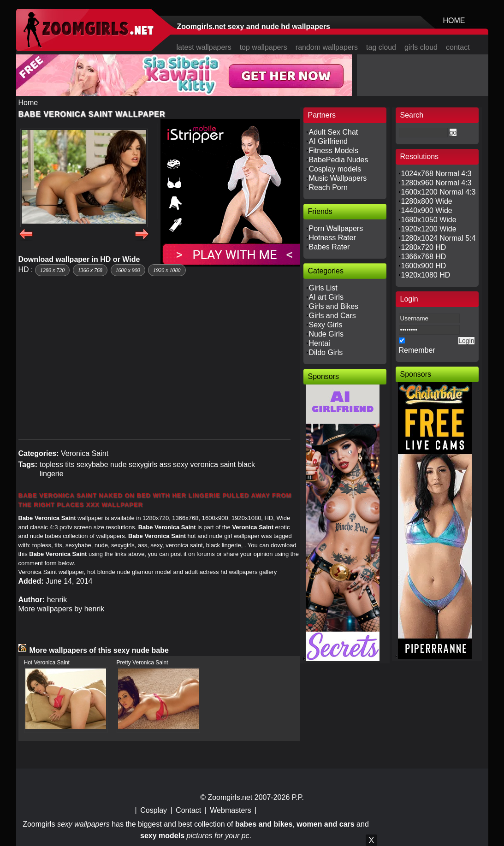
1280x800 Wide (427, 201)
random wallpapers (327, 47)
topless (51, 464)
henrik (57, 600)
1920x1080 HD (426, 275)
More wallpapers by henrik (62, 609)
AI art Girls (326, 297)
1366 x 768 (90, 270)
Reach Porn (329, 187)
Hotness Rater (332, 238)
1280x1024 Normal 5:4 (439, 238)
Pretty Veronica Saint (142, 663)
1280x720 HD (424, 247)
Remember (417, 350)
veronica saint (213, 464)
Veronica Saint (85, 453)
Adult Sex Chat (334, 132)
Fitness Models (334, 151)
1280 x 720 (52, 270)
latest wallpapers (204, 47)
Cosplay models (335, 169)
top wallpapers (264, 47)
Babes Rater (329, 247)
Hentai (320, 343)
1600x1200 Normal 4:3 (439, 192)
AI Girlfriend (328, 141)
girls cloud (421, 47)
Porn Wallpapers (336, 228)
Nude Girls (326, 334)
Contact (188, 810)
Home (28, 103)
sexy (181, 464)
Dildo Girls (326, 352)
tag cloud (381, 47)
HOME (454, 21)
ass (165, 464)
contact (458, 47)
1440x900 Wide (427, 210)
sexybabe (92, 464)
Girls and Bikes (334, 306)
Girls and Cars (332, 316)
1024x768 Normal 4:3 (436, 174)
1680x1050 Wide (429, 220)
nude (119, 464)
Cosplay (154, 810)
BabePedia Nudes (339, 160)
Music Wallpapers (338, 178)
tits (70, 464)
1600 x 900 (128, 270)
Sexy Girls (326, 325)
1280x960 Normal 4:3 (436, 183)
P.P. (298, 797)
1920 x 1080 (167, 270)
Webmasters (231, 810)
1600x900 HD (424, 266)
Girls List (323, 288)
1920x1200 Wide (429, 229)
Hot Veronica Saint (47, 663)
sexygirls (143, 464)
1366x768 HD (424, 257)
